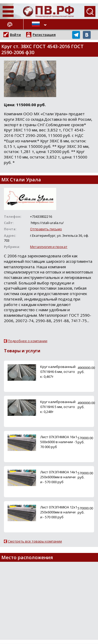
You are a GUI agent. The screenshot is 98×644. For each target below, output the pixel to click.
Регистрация (44, 35)
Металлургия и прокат (49, 247)
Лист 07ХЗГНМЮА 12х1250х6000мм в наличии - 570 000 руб (59, 512)
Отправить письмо (46, 229)
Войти (15, 35)
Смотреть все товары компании (35, 541)
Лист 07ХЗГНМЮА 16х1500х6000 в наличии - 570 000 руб (59, 442)
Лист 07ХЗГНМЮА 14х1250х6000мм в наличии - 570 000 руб (59, 477)
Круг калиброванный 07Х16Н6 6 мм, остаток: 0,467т (58, 372)
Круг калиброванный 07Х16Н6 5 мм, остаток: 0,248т (58, 407)
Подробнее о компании (28, 341)
